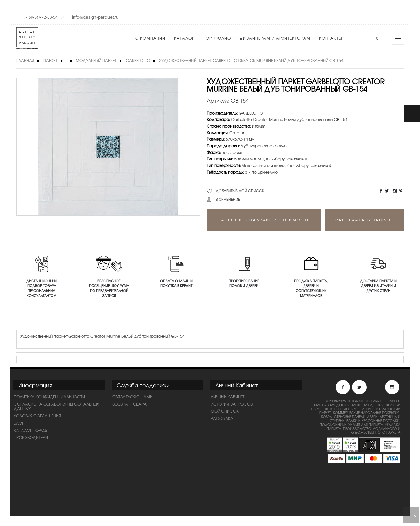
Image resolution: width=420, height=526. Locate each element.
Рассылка (222, 418)
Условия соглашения (37, 416)
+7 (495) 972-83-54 (40, 17)
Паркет (50, 60)
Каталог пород (31, 430)
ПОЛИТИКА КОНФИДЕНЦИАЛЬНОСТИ (49, 397)
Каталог (184, 38)
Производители (31, 437)
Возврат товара (129, 404)
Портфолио (217, 38)
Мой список (225, 411)
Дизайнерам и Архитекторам (275, 38)
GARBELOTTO (138, 60)
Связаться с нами (132, 397)
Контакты (330, 38)
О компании (150, 38)
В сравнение (228, 199)
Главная (25, 60)
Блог (19, 423)
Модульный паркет (96, 60)
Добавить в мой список (240, 191)
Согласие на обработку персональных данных (56, 406)
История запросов (232, 404)
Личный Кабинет (228, 397)
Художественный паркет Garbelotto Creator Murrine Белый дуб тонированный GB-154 (251, 60)
